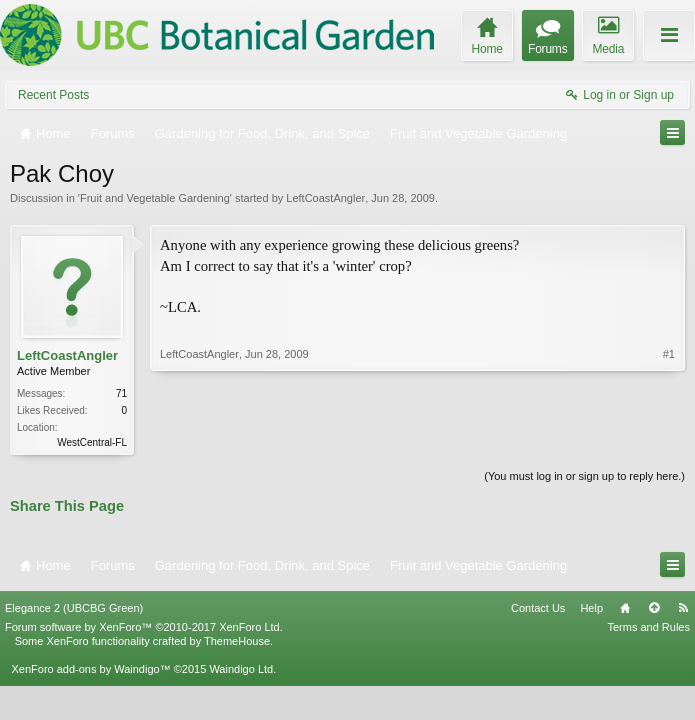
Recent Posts (53, 95)
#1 (669, 354)
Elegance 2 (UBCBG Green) (74, 608)
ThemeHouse (237, 641)
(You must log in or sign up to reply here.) (584, 476)
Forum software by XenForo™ (144, 627)
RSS (683, 608)
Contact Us (538, 608)
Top (654, 608)
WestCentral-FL (92, 442)
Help (591, 608)
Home (625, 608)
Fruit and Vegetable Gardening (155, 198)
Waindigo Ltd (241, 669)
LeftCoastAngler (325, 198)
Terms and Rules (648, 627)
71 (121, 393)
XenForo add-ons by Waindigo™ (90, 669)
